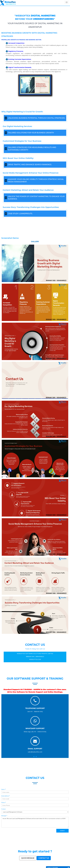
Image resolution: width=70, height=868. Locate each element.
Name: (4, 789)
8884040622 (40, 656)
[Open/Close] (6, 118)
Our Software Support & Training (35, 679)
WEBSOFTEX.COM (35, 659)
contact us (35, 778)
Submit (62, 831)
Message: (4, 816)
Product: (4, 809)
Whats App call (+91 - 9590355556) (35, 732)
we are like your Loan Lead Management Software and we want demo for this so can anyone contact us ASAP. (35, 822)
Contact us (44, 858)
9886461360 (30, 656)
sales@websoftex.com (35, 752)
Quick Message (28, 858)
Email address (6, 796)
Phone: (4, 802)
